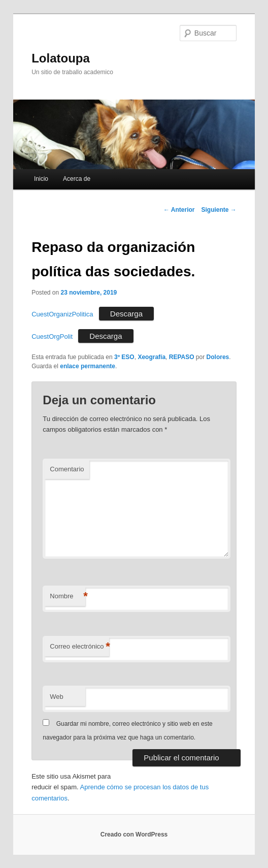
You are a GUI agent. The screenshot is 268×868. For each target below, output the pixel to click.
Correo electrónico (79, 647)
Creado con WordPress (134, 834)
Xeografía (152, 357)
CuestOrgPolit (52, 336)
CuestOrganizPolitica (62, 314)
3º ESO (124, 357)
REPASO (182, 357)
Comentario (67, 469)
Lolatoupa (61, 58)
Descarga (126, 314)
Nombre (68, 597)
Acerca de (77, 179)
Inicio (41, 179)
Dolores (218, 357)
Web (57, 697)
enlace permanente (88, 366)
